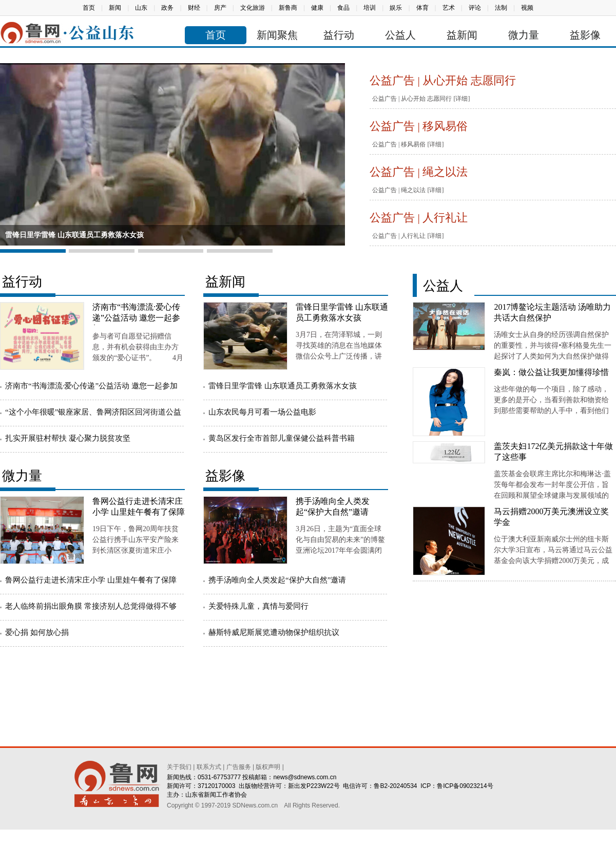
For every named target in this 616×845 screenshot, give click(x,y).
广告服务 (239, 767)
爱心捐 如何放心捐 (37, 632)
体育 (422, 8)
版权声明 (268, 767)
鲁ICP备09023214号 (465, 786)
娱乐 (396, 8)
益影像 (585, 35)
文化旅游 (253, 8)
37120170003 (216, 786)
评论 (475, 8)
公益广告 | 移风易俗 (419, 126)
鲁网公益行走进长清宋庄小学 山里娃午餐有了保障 (91, 580)
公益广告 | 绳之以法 (419, 172)
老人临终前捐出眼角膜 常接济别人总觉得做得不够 (91, 606)
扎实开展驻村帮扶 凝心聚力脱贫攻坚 (68, 438)
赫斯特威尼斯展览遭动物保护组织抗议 (274, 632)
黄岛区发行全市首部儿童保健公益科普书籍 (282, 438)
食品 (343, 8)
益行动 (339, 35)
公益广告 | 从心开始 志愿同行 (443, 80)
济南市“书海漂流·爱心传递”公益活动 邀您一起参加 (136, 318)
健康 (317, 8)
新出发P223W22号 (314, 786)
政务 (167, 8)
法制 (501, 8)
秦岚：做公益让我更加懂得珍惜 (551, 372)
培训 (370, 8)
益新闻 (462, 35)
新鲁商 (288, 8)
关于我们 (179, 767)
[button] (33, 251)
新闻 (115, 8)
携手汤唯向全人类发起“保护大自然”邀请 (277, 580)
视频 (527, 8)
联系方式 (209, 767)
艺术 (449, 8)
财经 (194, 8)
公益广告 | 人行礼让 (419, 218)
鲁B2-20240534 (395, 786)
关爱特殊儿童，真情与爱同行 (258, 606)
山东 (141, 8)
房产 (220, 8)
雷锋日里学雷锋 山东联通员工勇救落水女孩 (74, 235)
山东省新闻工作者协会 (216, 795)
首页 (89, 8)
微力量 (524, 35)
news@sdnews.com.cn (305, 777)
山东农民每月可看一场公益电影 (262, 412)
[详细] (461, 99)
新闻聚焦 (277, 35)
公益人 (400, 35)
